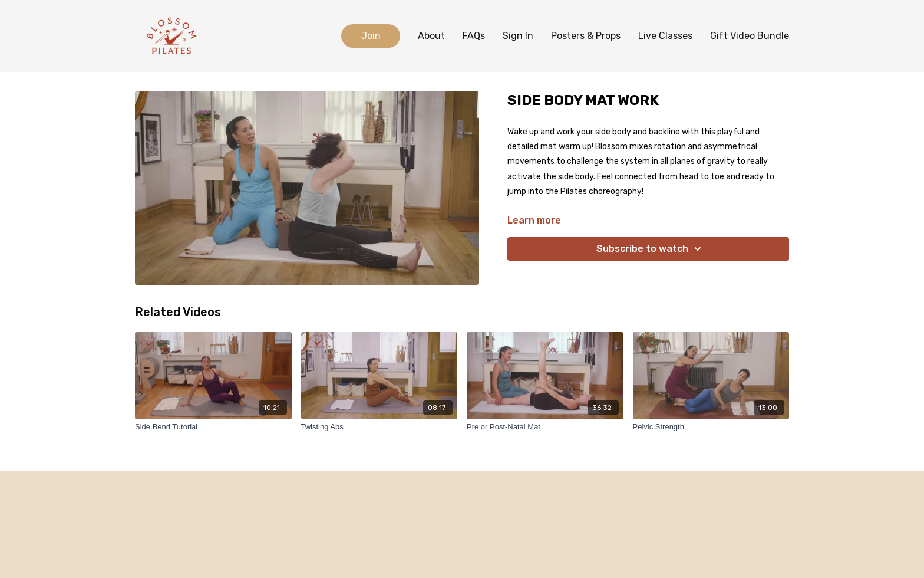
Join (371, 36)
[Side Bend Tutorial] (213, 427)
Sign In (518, 36)
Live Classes (665, 36)
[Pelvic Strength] (711, 427)
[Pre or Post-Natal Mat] (545, 427)
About (431, 36)
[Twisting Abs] (379, 427)
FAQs (474, 36)
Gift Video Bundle (750, 36)
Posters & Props (586, 36)
